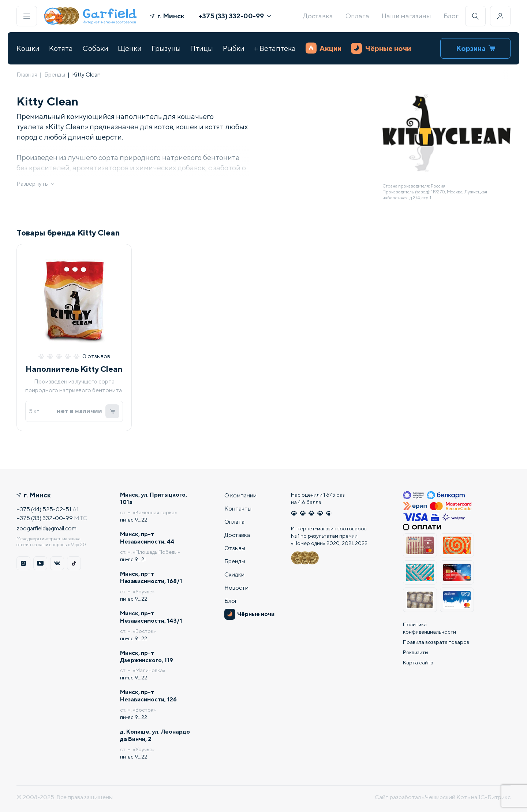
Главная (27, 75)
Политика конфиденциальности (429, 628)
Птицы (202, 48)
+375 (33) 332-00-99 (235, 16)
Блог (451, 16)
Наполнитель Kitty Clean (74, 369)
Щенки (130, 48)
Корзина (476, 48)
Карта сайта (418, 662)
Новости (236, 587)
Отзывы (235, 548)
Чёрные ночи (381, 48)
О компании (240, 495)
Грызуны (166, 48)
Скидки (234, 574)
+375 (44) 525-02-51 (44, 509)
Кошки (28, 48)
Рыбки (234, 48)
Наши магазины (406, 16)
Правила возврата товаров (436, 642)
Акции (324, 48)
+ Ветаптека (275, 48)
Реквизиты (416, 652)
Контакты (238, 508)
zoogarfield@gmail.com (46, 528)
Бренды (55, 75)
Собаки (96, 48)
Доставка (318, 16)
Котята (61, 48)
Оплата (357, 16)
